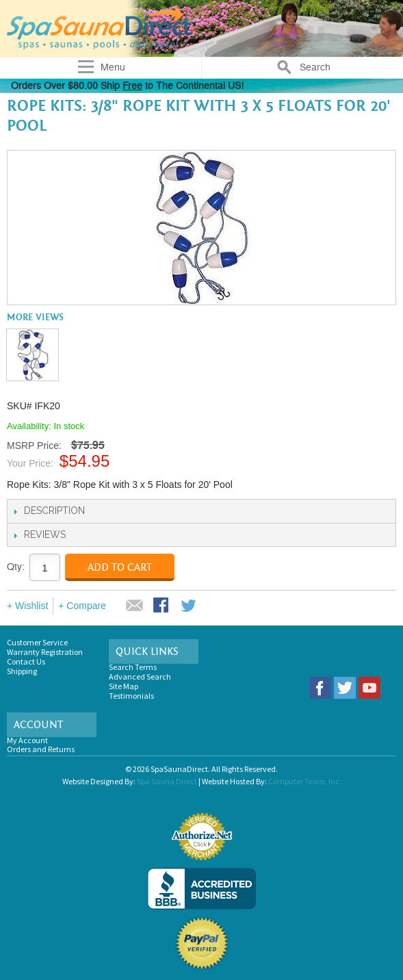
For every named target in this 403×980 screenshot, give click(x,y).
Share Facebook (162, 606)
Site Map (123, 686)
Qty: (16, 567)
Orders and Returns (41, 749)
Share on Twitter (190, 606)
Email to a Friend (135, 606)
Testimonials (131, 696)
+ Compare (82, 606)
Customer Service (37, 642)
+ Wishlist (27, 606)
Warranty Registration (45, 652)
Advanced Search (140, 676)
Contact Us (26, 661)
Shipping (22, 671)
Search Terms (133, 667)
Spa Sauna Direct (167, 781)
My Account (27, 740)
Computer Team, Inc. (305, 781)
